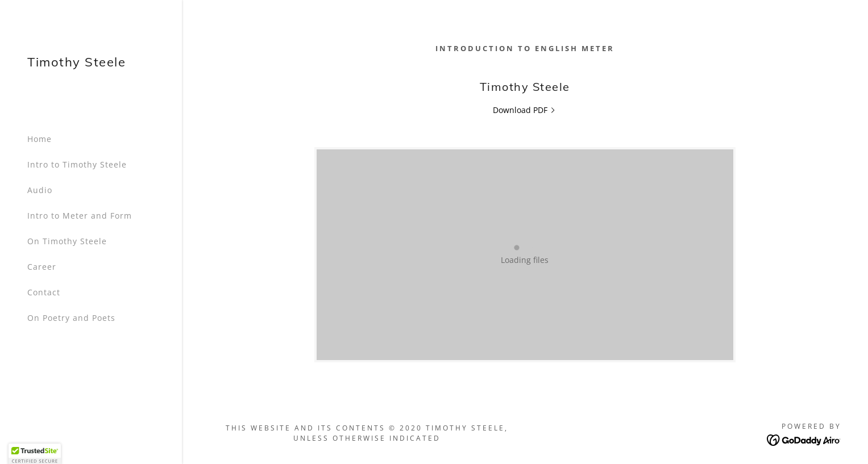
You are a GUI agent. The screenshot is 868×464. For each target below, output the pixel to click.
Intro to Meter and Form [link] (80, 216)
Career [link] (42, 267)
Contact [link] (44, 292)
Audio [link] (40, 190)
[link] (76, 63)
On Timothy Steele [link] (67, 241)
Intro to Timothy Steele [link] (77, 164)
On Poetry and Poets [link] (71, 318)
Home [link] (40, 139)
